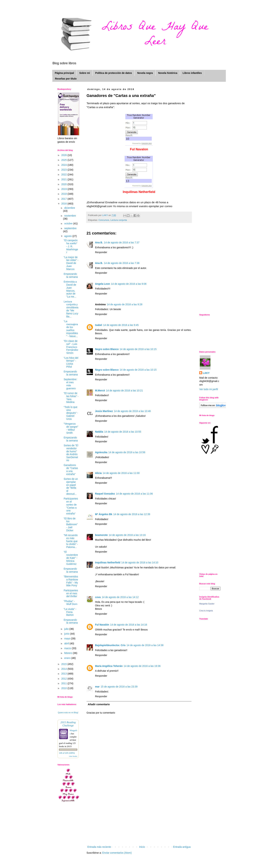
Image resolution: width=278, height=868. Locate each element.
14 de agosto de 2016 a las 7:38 (122, 263)
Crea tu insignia (206, 611)
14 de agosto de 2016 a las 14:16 (129, 625)
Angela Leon (102, 284)
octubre (69, 223)
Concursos (104, 220)
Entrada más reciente (99, 847)
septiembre (70, 228)
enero (68, 658)
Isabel (99, 325)
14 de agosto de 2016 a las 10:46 (132, 411)
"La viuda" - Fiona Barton (70, 612)
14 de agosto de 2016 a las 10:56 (127, 452)
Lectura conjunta (119, 220)
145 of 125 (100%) (67, 753)
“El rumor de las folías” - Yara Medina (71, 398)
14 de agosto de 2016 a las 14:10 (140, 563)
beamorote (101, 535)
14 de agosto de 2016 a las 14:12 (120, 597)
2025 (64, 160)
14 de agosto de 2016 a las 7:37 (122, 242)
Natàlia (99, 432)
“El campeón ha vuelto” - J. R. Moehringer (71, 246)
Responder (101, 252)
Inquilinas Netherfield (108, 563)
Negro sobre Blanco (107, 349)
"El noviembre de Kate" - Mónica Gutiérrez (71, 558)
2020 (64, 184)
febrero (68, 653)
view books (73, 756)
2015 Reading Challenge (68, 724)
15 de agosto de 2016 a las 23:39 (119, 687)
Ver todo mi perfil (209, 389)
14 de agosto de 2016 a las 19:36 (142, 666)
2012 (64, 679)
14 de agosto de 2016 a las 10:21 (124, 391)
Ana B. (99, 242)
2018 (64, 194)
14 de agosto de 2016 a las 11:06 (134, 494)
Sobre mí (85, 73)
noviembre (70, 216)
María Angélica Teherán (109, 666)
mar (97, 687)
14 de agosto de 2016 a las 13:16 (127, 535)
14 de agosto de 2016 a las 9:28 (125, 304)
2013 (64, 674)
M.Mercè (100, 391)
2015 (64, 664)
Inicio (142, 847)
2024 (64, 165)
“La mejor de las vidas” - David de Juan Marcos (71, 263)
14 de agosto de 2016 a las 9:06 (129, 284)
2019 (64, 189)
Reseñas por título (66, 79)
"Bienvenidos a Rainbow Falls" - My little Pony (71, 581)
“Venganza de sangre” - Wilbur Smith (71, 428)
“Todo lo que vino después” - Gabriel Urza (71, 413)
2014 (64, 669)
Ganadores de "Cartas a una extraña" (71, 470)
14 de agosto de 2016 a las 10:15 (138, 349)
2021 (64, 179)
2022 (64, 174)
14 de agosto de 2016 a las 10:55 (123, 432)
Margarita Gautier (207, 604)
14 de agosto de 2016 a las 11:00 (121, 473)
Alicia (98, 473)
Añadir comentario (99, 704)
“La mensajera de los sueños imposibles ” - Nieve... (71, 329)
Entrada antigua (182, 847)
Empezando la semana (71, 275)
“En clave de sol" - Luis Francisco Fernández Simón (71, 347)
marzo (68, 648)
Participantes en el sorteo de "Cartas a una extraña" (71, 506)
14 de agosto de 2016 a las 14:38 (145, 645)
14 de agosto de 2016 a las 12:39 (132, 514)
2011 (64, 683)
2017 (64, 199)
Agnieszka (101, 452)
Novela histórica (168, 73)
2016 (64, 204)
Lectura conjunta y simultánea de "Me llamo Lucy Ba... (71, 309)
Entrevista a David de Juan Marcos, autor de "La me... (70, 289)
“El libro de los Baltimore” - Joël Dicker (71, 524)
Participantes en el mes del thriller (71, 593)
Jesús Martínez (104, 411)
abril (67, 643)
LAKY (206, 373)
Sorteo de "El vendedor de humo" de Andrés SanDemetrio (71, 453)
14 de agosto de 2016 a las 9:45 (121, 325)
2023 (64, 170)
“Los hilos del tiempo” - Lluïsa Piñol (71, 362)
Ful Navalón (102, 625)
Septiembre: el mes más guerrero (70, 384)
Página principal (64, 73)
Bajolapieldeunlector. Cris (110, 645)
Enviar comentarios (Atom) (117, 853)
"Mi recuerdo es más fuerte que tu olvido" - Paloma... (71, 541)
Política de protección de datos (114, 73)
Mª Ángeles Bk (104, 514)
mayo (68, 638)
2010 (64, 688)
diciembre (70, 208)
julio (67, 629)
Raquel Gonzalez (105, 494)
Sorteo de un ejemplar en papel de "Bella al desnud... (71, 486)
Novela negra (145, 73)
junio (67, 634)
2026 (64, 155)
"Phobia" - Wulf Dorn (70, 603)
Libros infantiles (192, 73)
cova (98, 597)
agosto (68, 236)
